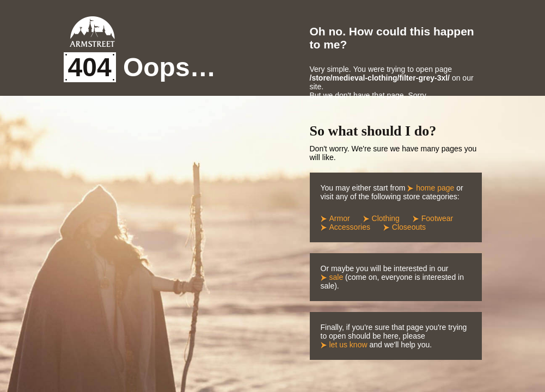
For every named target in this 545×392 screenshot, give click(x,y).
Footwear (437, 218)
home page (435, 188)
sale (336, 277)
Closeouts (409, 227)
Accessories (350, 227)
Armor (340, 218)
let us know (348, 345)
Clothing (386, 218)
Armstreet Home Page (92, 32)
